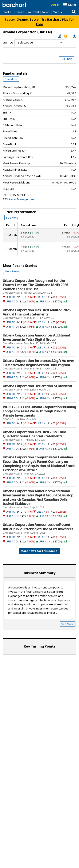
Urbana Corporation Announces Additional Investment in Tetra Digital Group (36, 337)
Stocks (7, 12)
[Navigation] (39, 43)
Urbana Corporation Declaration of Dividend (37, 386)
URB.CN (41, 297)
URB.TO (11, 297)
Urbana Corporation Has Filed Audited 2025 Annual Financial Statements (37, 312)
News (46, 12)
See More (11, 79)
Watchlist (33, 12)
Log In (55, 5)
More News (12, 271)
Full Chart (66, 59)
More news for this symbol (39, 551)
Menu (72, 5)
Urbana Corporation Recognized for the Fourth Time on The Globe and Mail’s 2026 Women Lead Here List (35, 285)
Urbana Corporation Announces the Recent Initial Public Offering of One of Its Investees (38, 527)
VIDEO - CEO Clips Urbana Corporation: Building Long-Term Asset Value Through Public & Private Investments (39, 411)
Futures (19, 12)
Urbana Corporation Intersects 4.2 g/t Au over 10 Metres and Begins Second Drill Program (38, 363)
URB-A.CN (45, 301)
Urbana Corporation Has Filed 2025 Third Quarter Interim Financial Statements (34, 434)
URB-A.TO (12, 301)
